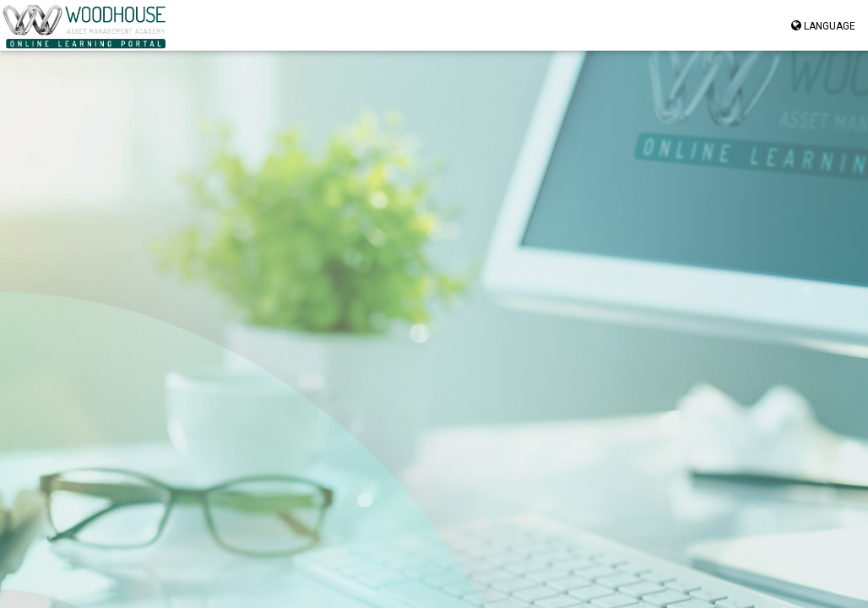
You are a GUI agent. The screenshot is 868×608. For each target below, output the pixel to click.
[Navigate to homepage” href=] (85, 25)
